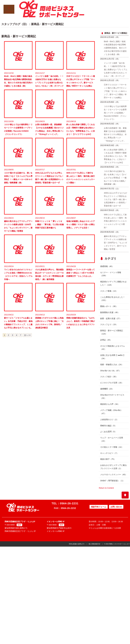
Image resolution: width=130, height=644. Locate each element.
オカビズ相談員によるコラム (113, 348)
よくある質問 (108, 432)
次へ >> (27, 335)
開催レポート (109, 306)
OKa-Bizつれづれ (110, 371)
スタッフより (109, 324)
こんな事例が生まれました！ (113, 299)
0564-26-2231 (69, 503)
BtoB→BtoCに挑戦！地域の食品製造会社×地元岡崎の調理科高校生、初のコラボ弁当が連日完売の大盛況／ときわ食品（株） (115, 48)
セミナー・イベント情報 (111, 274)
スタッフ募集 (109, 291)
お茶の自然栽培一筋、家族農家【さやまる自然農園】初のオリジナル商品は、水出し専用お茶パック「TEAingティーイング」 (115, 134)
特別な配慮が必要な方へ (77, 544)
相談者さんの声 (110, 404)
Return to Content (106, 488)
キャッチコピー (109, 453)
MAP (19, 525)
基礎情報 (107, 266)
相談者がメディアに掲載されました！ (113, 283)
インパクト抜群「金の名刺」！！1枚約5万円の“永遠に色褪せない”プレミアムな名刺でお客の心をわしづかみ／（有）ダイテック (116, 69)
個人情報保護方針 (95, 544)
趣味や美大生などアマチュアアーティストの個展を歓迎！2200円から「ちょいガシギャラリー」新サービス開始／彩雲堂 (115, 243)
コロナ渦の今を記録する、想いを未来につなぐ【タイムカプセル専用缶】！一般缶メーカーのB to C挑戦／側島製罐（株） (115, 178)
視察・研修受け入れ (112, 365)
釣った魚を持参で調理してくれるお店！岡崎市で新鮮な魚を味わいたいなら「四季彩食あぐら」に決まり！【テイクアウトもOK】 (115, 156)
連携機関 (107, 389)
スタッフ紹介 (109, 377)
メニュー (9, 9)
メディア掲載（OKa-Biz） (111, 412)
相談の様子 (108, 459)
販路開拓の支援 (110, 312)
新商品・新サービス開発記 (112, 332)
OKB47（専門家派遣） (112, 481)
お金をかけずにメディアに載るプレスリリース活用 (113, 467)
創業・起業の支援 (111, 318)
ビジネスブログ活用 (112, 383)
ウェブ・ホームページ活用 (112, 439)
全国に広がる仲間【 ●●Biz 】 (113, 357)
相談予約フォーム (99, 507)
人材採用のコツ (109, 420)
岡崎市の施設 (108, 426)
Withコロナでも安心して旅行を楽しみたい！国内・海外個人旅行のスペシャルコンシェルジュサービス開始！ (115, 221)
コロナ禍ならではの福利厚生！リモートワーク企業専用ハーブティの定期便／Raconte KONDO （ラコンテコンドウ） (115, 113)
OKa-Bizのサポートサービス (112, 397)
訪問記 (106, 340)
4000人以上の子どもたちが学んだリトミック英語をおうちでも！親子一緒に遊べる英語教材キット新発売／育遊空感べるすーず (115, 199)
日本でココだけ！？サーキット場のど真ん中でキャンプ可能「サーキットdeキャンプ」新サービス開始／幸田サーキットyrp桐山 (115, 91)
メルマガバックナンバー (114, 475)
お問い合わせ (116, 507)
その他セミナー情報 (112, 447)
